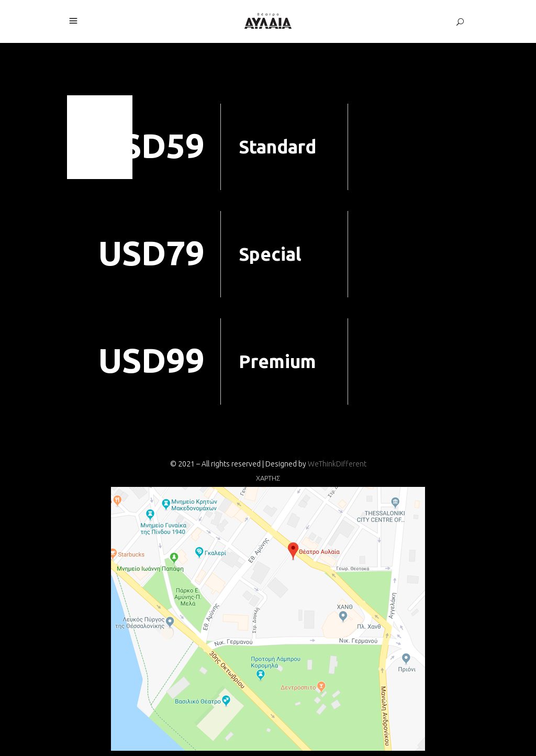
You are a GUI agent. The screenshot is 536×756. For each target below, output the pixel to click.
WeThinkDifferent (337, 464)
